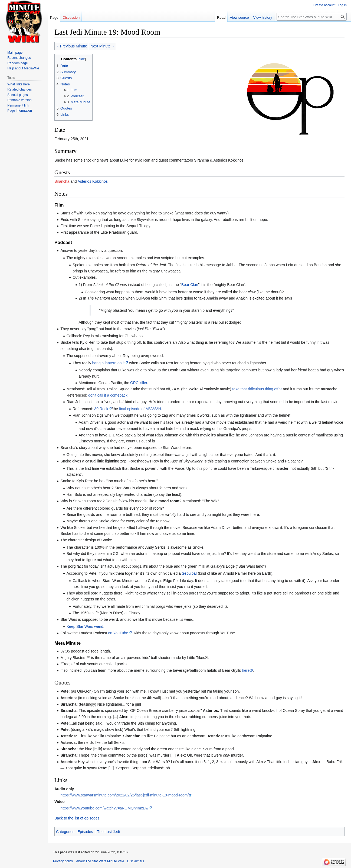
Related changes (19, 89)
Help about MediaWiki (23, 68)
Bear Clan (190, 285)
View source (239, 17)
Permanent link (18, 105)
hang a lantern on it (109, 363)
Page (54, 17)
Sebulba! (189, 573)
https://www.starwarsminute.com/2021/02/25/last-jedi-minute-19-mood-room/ (124, 795)
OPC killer (139, 383)
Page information (20, 111)
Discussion (71, 17)
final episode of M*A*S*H (140, 409)
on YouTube (118, 633)
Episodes (85, 832)
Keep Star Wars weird (85, 626)
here (246, 670)
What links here (19, 84)
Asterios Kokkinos (93, 181)
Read (221, 17)
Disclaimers (136, 861)
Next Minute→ (102, 46)
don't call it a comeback (108, 395)
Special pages (17, 95)
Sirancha (62, 181)
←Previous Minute (72, 46)
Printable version (19, 100)
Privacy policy (63, 861)
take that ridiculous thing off (255, 389)
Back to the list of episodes (77, 818)
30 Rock (101, 409)
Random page (17, 63)
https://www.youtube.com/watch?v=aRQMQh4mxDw (104, 808)
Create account (324, 5)
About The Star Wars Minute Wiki (100, 861)
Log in (342, 5)
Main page (15, 53)
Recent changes (19, 58)
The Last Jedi (109, 832)
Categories (65, 832)
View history (263, 17)
